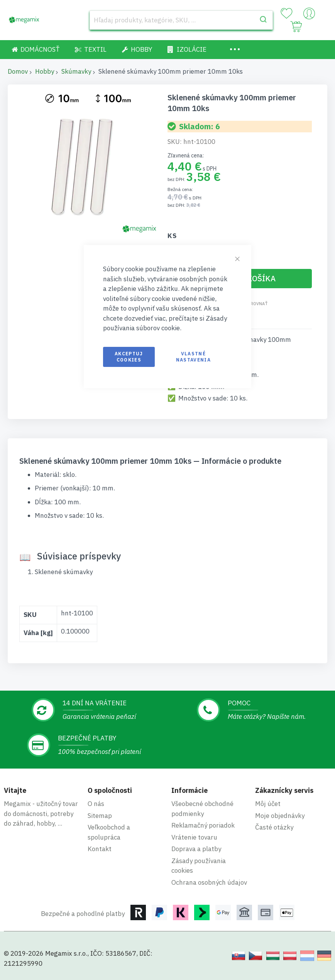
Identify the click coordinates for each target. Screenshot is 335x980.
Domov (18, 71)
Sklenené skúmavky (64, 572)
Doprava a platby (196, 849)
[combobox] (181, 20)
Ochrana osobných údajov (209, 882)
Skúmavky (76, 71)
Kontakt (100, 849)
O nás (96, 804)
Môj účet (268, 804)
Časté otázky (274, 827)
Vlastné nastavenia (194, 357)
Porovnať (256, 304)
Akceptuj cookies (129, 357)
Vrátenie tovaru (194, 837)
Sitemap (100, 816)
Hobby (45, 71)
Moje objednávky (280, 816)
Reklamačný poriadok (203, 825)
